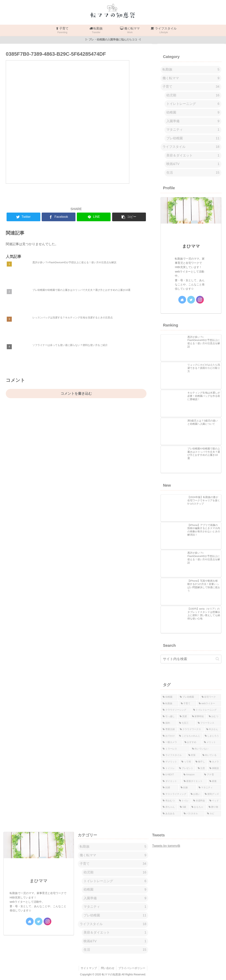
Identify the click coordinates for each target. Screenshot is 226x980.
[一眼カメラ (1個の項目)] (171, 742)
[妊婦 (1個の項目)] (170, 788)
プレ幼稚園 (193, 138)
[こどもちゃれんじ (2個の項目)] (190, 736)
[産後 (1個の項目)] (214, 781)
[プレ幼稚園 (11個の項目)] (189, 697)
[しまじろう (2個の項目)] (212, 736)
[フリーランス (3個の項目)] (209, 723)
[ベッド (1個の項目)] (214, 801)
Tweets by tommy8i (166, 846)
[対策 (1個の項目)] (193, 755)
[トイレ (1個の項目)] (184, 801)
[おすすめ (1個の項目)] (192, 742)
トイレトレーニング (193, 104)
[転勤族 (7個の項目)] (170, 704)
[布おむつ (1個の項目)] (169, 801)
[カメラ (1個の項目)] (214, 762)
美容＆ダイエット (193, 156)
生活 (193, 173)
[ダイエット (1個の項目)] (171, 781)
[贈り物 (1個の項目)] (214, 807)
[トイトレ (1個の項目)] (169, 768)
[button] (217, 659)
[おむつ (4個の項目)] (214, 717)
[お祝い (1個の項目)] (196, 794)
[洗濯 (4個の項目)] (184, 717)
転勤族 (191, 70)
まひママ (191, 246)
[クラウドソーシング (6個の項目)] (176, 710)
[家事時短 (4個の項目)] (198, 717)
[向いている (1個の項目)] (211, 755)
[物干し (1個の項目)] (200, 762)
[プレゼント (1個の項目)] (186, 768)
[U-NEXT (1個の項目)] (171, 775)
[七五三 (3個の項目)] (186, 723)
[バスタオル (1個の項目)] (193, 814)
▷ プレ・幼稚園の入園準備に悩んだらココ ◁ (113, 40)
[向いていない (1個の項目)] (206, 749)
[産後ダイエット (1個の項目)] (194, 781)
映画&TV (193, 164)
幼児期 (193, 95)
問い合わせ (108, 968)
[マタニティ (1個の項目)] (209, 788)
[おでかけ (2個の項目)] (169, 736)
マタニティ (193, 130)
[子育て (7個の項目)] (188, 704)
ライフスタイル (191, 147)
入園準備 (193, 121)
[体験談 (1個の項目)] (214, 768)
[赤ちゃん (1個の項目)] (169, 807)
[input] (191, 659)
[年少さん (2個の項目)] (213, 729)
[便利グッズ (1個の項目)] (212, 794)
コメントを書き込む (76, 394)
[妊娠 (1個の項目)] (187, 788)
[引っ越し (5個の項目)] (169, 717)
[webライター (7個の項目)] (209, 704)
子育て (191, 87)
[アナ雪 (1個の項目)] (212, 775)
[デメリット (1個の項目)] (170, 762)
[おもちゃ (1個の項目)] (198, 807)
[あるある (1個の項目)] (171, 814)
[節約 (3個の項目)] (169, 723)
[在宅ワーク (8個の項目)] (210, 697)
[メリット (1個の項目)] (212, 742)
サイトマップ (89, 968)
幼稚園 (193, 113)
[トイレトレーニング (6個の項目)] (206, 710)
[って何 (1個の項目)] (186, 762)
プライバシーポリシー (132, 968)
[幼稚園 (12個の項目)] (169, 697)
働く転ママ (191, 78)
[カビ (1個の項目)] (213, 814)
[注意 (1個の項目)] (202, 768)
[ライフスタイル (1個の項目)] (173, 755)
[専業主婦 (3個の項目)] (169, 729)
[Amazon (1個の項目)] (192, 775)
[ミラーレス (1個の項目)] (175, 749)
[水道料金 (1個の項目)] (199, 801)
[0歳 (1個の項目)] (184, 807)
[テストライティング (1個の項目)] (175, 794)
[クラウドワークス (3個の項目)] (191, 729)
